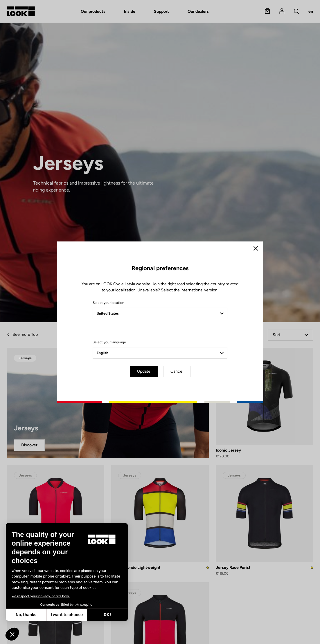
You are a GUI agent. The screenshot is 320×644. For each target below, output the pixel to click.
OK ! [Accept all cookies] (107, 615)
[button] (12, 634)
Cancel (177, 371)
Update (144, 371)
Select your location (108, 303)
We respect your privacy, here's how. (41, 596)
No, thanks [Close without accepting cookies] (26, 615)
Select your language (109, 342)
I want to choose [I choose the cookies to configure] (67, 615)
